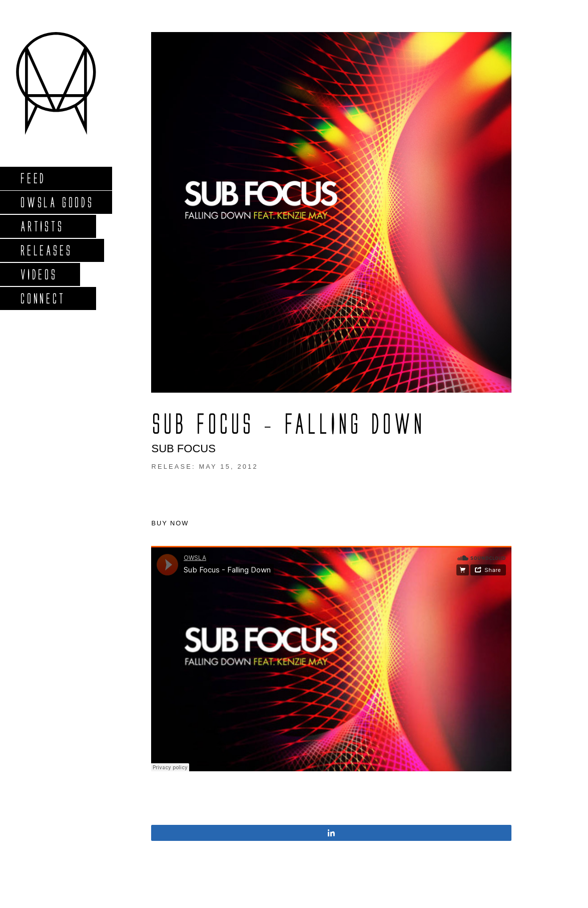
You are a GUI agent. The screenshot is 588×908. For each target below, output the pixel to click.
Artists (42, 226)
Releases (46, 250)
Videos (39, 274)
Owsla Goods (57, 202)
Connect (43, 298)
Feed (33, 178)
